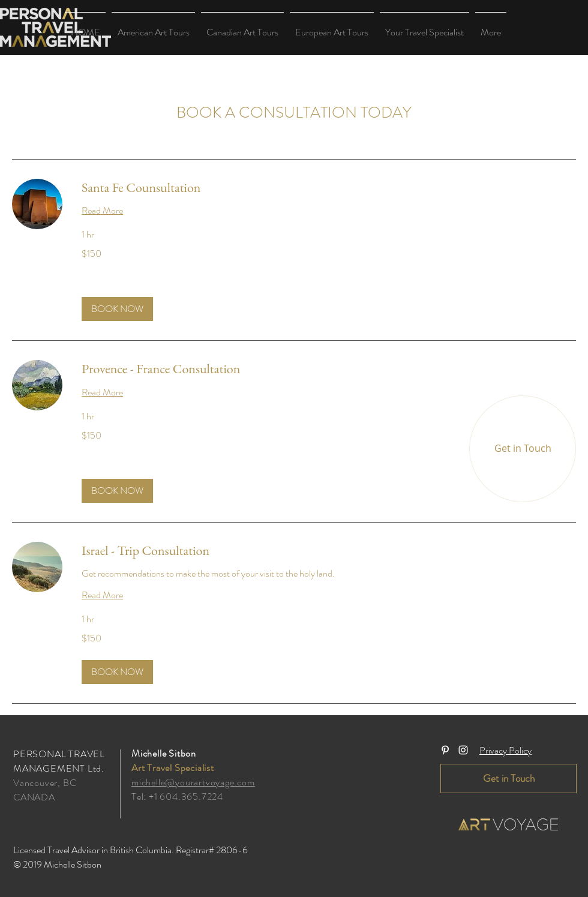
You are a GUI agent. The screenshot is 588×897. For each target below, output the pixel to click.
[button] (153, 27)
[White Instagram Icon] (463, 750)
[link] (329, 187)
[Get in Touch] (523, 449)
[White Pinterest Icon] (445, 750)
